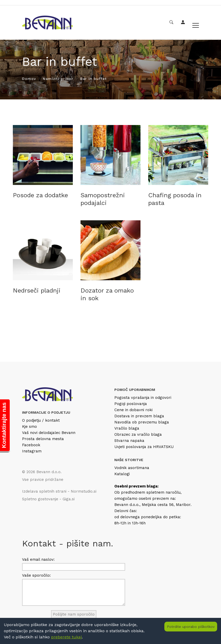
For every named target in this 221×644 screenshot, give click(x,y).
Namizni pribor (58, 79)
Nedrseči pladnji (37, 290)
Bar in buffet (93, 79)
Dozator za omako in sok (107, 294)
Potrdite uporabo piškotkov (191, 627)
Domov (29, 79)
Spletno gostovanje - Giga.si (48, 499)
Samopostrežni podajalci (103, 199)
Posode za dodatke (40, 195)
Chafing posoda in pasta (175, 199)
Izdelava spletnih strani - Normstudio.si (59, 491)
